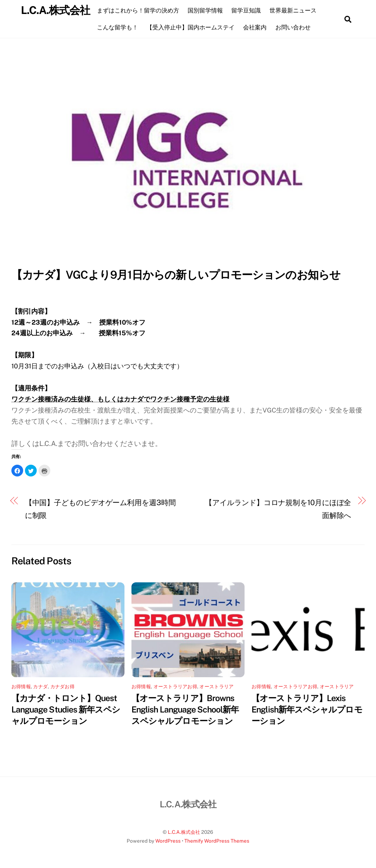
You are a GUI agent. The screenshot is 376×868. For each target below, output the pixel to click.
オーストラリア (216, 686)
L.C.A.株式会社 (184, 832)
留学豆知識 (249, 10)
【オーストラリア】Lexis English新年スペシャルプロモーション (307, 709)
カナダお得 (62, 686)
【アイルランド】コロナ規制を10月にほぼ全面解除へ (278, 509)
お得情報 (21, 686)
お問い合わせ (295, 27)
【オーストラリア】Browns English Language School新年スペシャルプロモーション (185, 709)
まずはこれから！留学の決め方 (140, 10)
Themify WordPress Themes (217, 841)
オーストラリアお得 (175, 686)
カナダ (40, 686)
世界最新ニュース (295, 10)
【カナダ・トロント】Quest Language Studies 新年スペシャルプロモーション (66, 709)
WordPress (168, 841)
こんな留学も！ (120, 27)
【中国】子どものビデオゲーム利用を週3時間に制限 (100, 509)
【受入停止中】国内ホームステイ (193, 27)
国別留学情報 (208, 10)
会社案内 (257, 27)
